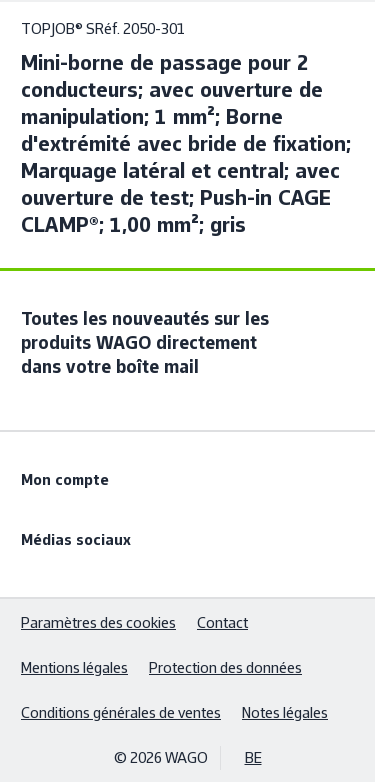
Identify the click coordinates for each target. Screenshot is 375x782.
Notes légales (285, 712)
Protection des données (225, 667)
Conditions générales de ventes (121, 712)
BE (253, 757)
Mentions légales (74, 667)
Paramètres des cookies (98, 622)
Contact (222, 622)
